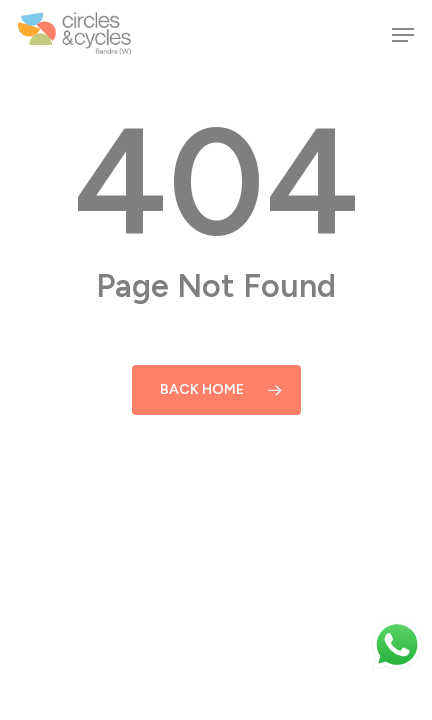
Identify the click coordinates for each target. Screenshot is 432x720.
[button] (403, 35)
